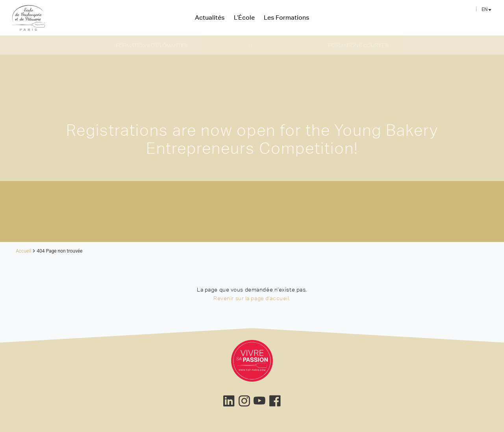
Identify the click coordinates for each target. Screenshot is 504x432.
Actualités (210, 17)
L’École (244, 17)
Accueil (23, 251)
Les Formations (286, 17)
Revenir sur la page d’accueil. (252, 298)
